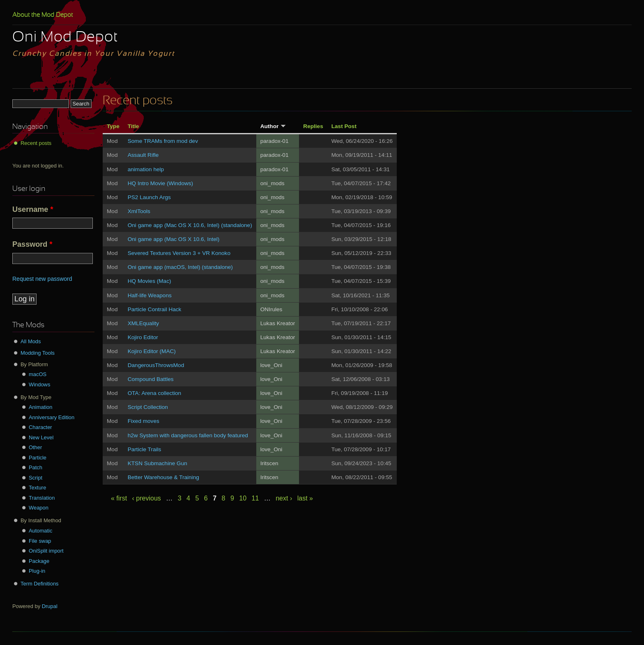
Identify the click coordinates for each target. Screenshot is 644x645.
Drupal (50, 606)
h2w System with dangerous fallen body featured (188, 435)
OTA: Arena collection (154, 393)
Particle (38, 458)
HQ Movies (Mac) (149, 281)
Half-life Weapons (150, 295)
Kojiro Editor (143, 337)
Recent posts (36, 143)
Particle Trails (145, 449)
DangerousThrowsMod (156, 365)
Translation (42, 498)
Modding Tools (38, 353)
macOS (38, 374)
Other (35, 447)
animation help (146, 169)
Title (133, 126)
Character (40, 427)
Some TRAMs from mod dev (163, 141)
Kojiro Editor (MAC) (152, 351)
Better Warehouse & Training (163, 477)
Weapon (39, 508)
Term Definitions (40, 584)
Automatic (40, 531)
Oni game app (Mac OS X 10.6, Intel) (174, 239)
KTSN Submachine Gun (158, 463)
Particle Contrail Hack (155, 309)
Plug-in (37, 571)
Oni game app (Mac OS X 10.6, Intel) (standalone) (190, 225)
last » (305, 498)
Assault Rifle (143, 155)
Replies (313, 126)
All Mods (31, 341)
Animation (40, 407)
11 (255, 498)
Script (36, 478)
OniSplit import (46, 551)
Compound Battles (151, 379)
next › (284, 498)
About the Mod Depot (43, 15)
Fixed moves (144, 421)
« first (119, 498)
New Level (41, 437)
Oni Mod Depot (65, 38)
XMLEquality (143, 323)
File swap (40, 541)
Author (273, 126)
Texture (37, 488)
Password (32, 244)
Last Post (344, 126)
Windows (39, 384)
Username (33, 209)
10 (243, 498)
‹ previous (147, 498)
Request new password (42, 279)
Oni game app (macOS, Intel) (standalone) (180, 267)
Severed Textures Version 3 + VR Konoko (179, 253)
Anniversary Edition (52, 417)
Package (39, 561)
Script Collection (148, 407)
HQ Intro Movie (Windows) (160, 183)
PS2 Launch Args (149, 197)
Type (113, 126)
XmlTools (139, 211)
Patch (36, 467)
